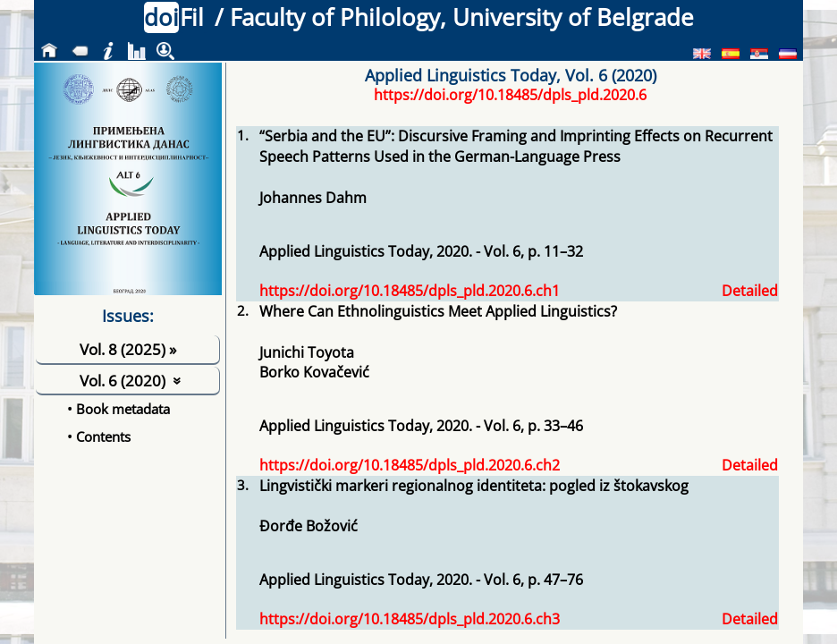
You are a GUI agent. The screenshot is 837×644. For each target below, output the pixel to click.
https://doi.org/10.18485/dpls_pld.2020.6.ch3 (410, 619)
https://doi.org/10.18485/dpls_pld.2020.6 (510, 95)
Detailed (750, 291)
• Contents (99, 436)
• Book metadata (118, 409)
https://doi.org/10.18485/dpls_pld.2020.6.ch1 (410, 291)
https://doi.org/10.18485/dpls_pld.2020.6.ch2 (410, 465)
